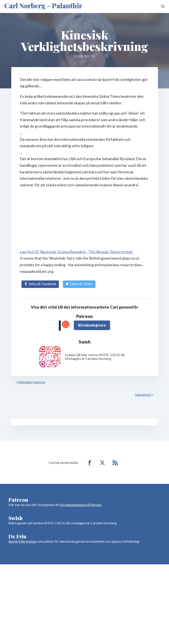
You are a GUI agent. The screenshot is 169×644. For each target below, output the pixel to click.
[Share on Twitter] (79, 284)
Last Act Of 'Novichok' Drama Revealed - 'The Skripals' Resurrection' (76, 252)
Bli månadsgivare (92, 325)
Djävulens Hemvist (31, 382)
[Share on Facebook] (40, 284)
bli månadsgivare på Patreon (81, 505)
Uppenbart (143, 395)
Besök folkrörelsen (22, 541)
